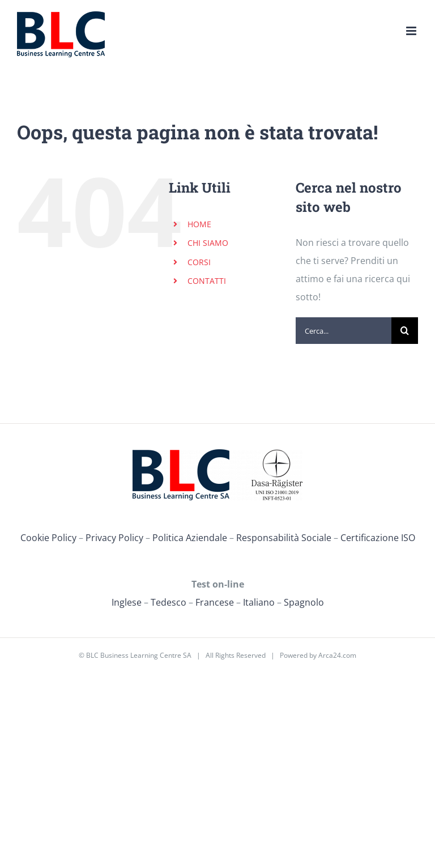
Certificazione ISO (378, 538)
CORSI (199, 262)
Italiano (259, 602)
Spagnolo (304, 602)
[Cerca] (405, 331)
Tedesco (169, 602)
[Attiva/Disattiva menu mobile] (412, 31)
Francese (215, 602)
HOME (199, 224)
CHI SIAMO (208, 243)
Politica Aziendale (190, 538)
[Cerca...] (344, 331)
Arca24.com (337, 655)
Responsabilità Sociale (284, 538)
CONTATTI (207, 281)
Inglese (127, 602)
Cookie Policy (48, 538)
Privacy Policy (114, 538)
